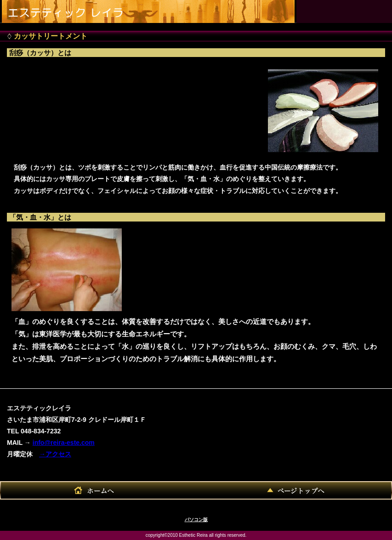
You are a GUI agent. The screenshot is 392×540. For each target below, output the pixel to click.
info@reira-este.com (64, 443)
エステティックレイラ (71, 9)
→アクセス (55, 454)
